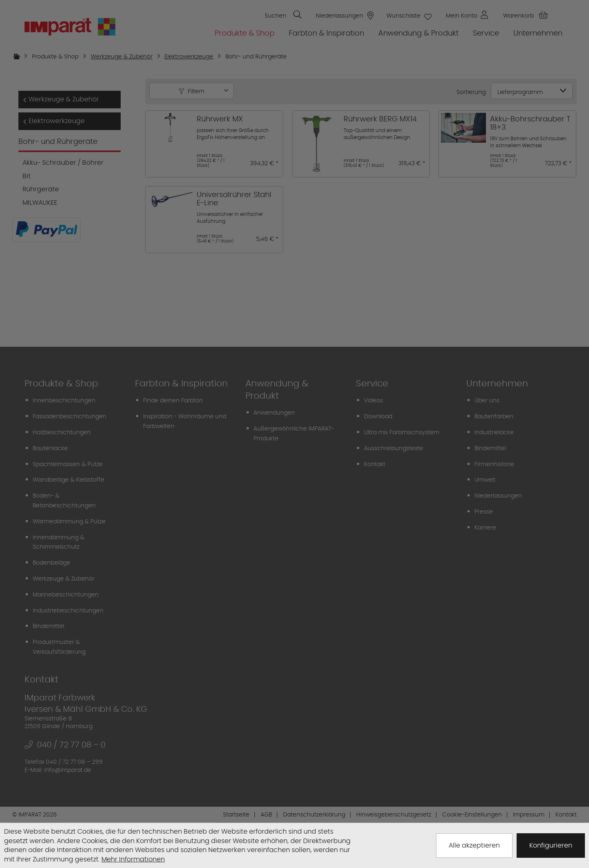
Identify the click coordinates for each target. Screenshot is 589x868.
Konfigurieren (551, 845)
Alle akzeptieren (474, 845)
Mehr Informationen (133, 859)
